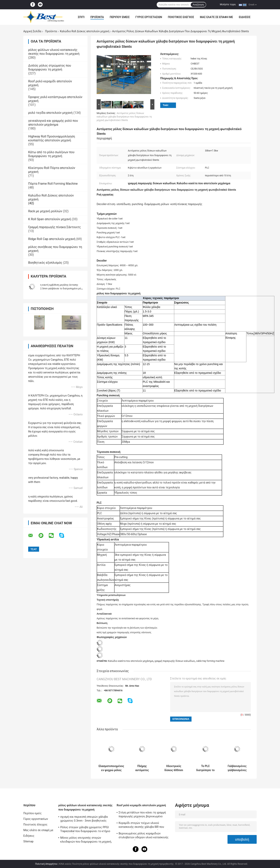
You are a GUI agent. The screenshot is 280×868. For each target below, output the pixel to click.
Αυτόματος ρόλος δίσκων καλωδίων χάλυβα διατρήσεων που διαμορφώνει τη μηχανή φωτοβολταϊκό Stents (124, 117)
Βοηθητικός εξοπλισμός (45, 263)
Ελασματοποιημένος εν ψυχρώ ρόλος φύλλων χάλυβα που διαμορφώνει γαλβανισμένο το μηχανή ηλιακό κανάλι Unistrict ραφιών (111, 768)
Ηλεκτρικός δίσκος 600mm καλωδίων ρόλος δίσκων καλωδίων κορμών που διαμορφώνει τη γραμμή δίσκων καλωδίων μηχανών (174, 768)
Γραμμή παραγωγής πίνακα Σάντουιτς (54, 227)
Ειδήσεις (245, 17)
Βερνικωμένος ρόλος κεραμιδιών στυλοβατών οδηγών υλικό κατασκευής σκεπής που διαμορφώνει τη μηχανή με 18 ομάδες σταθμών (143, 836)
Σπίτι (81, 17)
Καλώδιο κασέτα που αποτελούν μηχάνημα (131, 661)
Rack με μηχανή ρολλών (45, 211)
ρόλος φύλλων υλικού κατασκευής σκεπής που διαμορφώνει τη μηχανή (54, 52)
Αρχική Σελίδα (32, 31)
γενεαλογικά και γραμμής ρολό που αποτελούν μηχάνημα (53, 123)
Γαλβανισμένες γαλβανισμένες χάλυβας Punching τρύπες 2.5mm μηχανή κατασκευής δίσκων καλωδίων (237, 768)
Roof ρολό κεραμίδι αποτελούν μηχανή (141, 805)
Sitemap (28, 841)
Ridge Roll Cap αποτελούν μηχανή (52, 239)
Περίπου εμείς (120, 17)
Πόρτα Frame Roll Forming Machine (53, 184)
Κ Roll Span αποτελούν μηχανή (50, 219)
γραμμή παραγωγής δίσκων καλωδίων (175, 661)
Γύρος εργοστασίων (149, 17)
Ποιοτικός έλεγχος (181, 17)
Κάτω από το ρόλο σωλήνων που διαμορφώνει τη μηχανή (51, 154)
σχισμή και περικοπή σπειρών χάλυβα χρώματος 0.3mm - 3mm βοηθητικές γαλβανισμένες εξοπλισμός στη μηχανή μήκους (85, 819)
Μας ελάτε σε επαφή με (216, 17)
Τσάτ (166, 105)
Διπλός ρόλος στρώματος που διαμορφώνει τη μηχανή (50, 67)
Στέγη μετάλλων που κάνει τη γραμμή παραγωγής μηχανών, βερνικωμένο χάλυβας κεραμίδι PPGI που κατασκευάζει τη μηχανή (142, 815)
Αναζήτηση (198, 5)
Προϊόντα (97, 17)
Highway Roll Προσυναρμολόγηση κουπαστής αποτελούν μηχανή (52, 138)
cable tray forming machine (210, 661)
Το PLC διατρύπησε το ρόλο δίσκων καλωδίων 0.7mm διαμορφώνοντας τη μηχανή (205, 768)
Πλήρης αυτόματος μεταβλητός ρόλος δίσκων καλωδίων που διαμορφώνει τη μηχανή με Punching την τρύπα (142, 768)
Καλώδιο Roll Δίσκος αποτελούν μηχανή (85, 31)
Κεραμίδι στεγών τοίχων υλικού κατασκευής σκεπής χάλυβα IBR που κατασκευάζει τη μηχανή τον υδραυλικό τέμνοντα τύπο (144, 825)
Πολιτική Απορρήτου (46, 864)
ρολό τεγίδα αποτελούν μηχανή (50, 113)
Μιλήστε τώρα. (228, 4)
